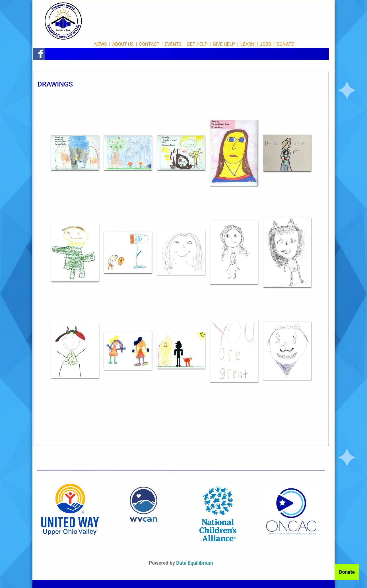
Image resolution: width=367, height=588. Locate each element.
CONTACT (149, 44)
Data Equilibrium (194, 563)
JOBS (265, 44)
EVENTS (173, 44)
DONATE (285, 44)
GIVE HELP (224, 44)
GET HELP (197, 44)
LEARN (247, 44)
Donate (347, 572)
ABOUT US (123, 44)
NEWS (100, 44)
